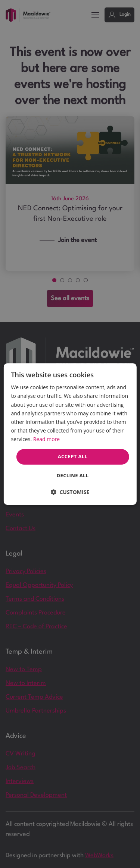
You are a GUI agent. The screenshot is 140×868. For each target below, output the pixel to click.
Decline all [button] (72, 475)
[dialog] (70, 434)
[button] (70, 492)
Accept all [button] (73, 456)
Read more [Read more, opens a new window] (46, 439)
